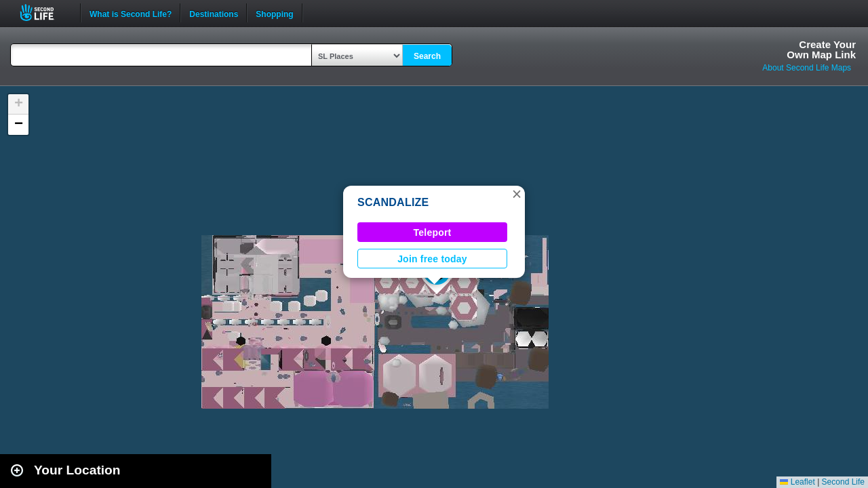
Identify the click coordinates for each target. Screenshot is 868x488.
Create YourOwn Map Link (821, 49)
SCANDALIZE (393, 202)
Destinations (214, 13)
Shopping (274, 13)
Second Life (44, 13)
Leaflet (797, 482)
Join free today (432, 259)
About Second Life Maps (807, 68)
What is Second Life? (131, 13)
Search (427, 56)
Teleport (433, 232)
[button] (517, 194)
